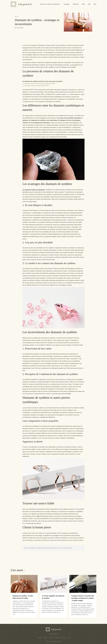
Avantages (67, 4)
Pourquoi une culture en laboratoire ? (50, 4)
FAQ (89, 4)
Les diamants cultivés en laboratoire (34, 190)
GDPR (48, 642)
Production (76, 4)
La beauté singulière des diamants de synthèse (53, 597)
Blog (95, 4)
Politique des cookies (56, 642)
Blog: (17, 16)
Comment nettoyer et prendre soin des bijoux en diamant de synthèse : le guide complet (83, 598)
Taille (83, 4)
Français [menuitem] (51, 638)
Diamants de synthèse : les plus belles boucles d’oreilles (23, 597)
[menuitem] (40, 638)
